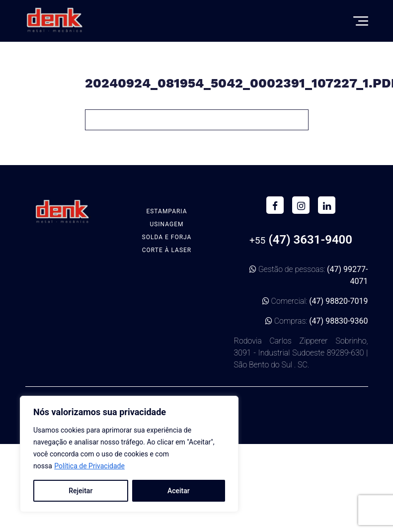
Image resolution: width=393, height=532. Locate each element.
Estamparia (166, 211)
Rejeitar (80, 491)
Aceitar (179, 491)
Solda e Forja (167, 237)
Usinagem (166, 224)
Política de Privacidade (89, 466)
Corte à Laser (167, 250)
